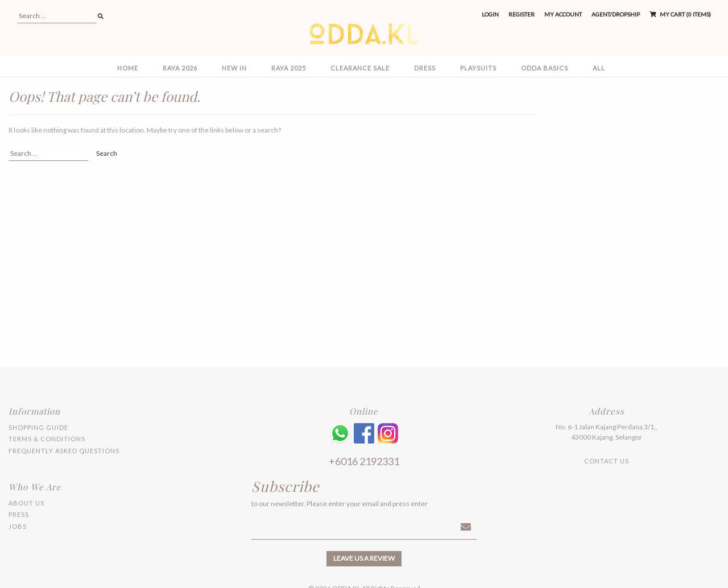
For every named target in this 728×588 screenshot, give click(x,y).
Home (128, 68)
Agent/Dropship (616, 14)
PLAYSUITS (478, 68)
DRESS (425, 68)
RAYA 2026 (180, 68)
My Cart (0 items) (680, 14)
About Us (26, 503)
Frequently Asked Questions (64, 451)
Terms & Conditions (47, 439)
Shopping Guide (38, 427)
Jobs (18, 526)
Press (19, 514)
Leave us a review (364, 558)
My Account (563, 14)
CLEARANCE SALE (360, 68)
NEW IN (234, 68)
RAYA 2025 (289, 68)
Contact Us (607, 461)
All (599, 68)
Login (490, 14)
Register (522, 14)
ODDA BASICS (545, 68)
